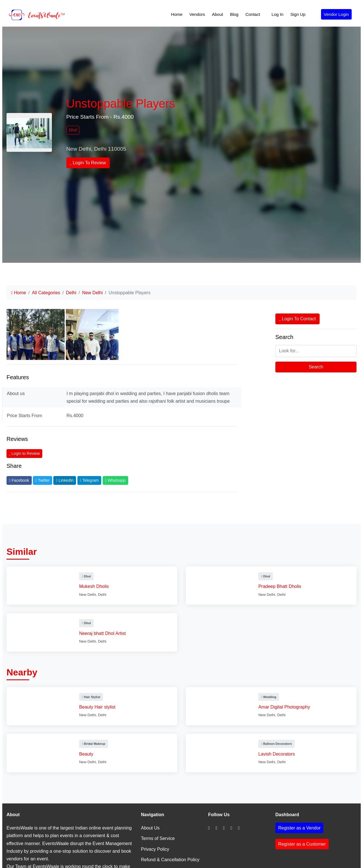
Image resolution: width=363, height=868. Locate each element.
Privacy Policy (155, 849)
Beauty (87, 754)
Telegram (89, 480)
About (217, 14)
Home (177, 14)
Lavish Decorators (278, 754)
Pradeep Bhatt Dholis (281, 586)
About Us (150, 828)
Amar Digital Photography (285, 707)
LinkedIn (65, 480)
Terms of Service (158, 838)
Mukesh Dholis (95, 586)
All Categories (46, 293)
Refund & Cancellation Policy (170, 860)
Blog (234, 14)
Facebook (19, 480)
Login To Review (88, 163)
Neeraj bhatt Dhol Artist (104, 633)
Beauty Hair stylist (98, 707)
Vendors (197, 14)
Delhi (71, 293)
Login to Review (24, 453)
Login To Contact (297, 319)
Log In (278, 14)
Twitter (43, 480)
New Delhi (92, 293)
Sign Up (298, 14)
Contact (253, 14)
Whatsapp (115, 480)
